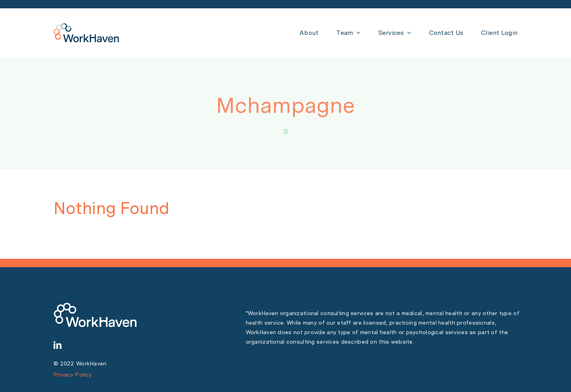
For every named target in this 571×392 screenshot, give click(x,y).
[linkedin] (57, 345)
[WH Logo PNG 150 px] (86, 27)
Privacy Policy (73, 375)
